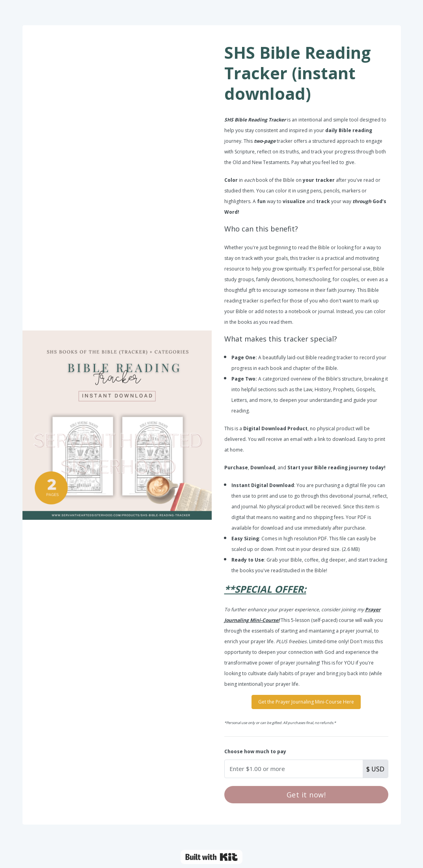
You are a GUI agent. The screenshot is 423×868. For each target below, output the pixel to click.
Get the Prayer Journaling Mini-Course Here (306, 702)
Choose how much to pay (255, 751)
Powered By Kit (211, 857)
